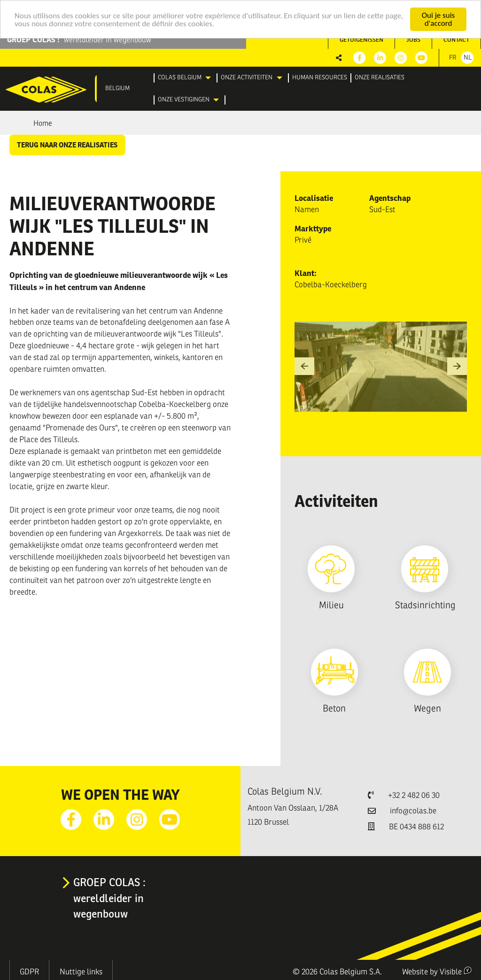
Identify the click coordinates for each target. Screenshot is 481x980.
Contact (456, 40)
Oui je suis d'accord (438, 19)
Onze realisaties (380, 77)
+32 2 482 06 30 (414, 795)
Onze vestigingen (184, 100)
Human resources (320, 77)
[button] (304, 367)
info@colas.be (413, 811)
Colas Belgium (180, 77)
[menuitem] (186, 78)
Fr (453, 57)
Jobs (413, 40)
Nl (468, 57)
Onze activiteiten (247, 77)
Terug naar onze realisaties (67, 145)
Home (43, 123)
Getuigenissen (361, 40)
